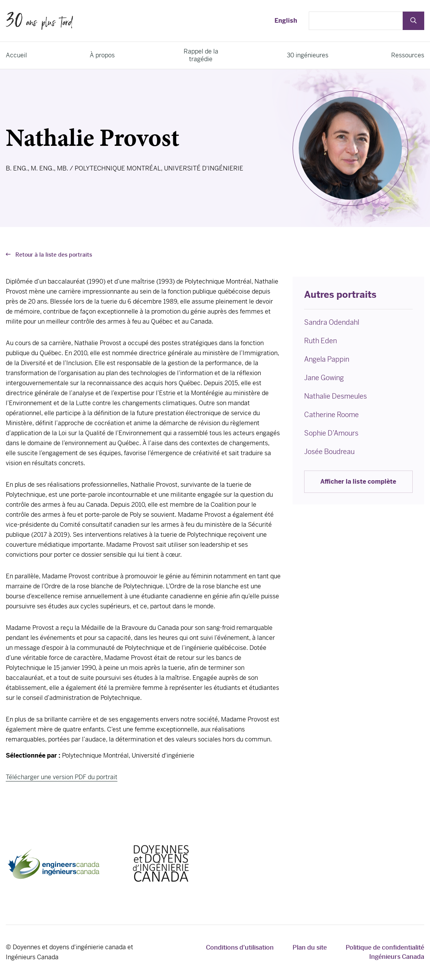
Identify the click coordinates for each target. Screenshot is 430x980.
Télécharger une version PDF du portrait (62, 777)
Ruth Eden (320, 341)
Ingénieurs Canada (397, 957)
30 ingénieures (308, 55)
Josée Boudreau (329, 452)
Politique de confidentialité (385, 947)
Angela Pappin (327, 359)
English (286, 21)
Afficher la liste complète (358, 482)
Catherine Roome (331, 415)
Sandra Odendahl (332, 322)
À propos (102, 55)
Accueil (16, 55)
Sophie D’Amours (331, 433)
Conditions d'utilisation (240, 947)
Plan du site (310, 947)
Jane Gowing (324, 378)
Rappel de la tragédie (201, 55)
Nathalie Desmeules (335, 396)
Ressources (408, 55)
